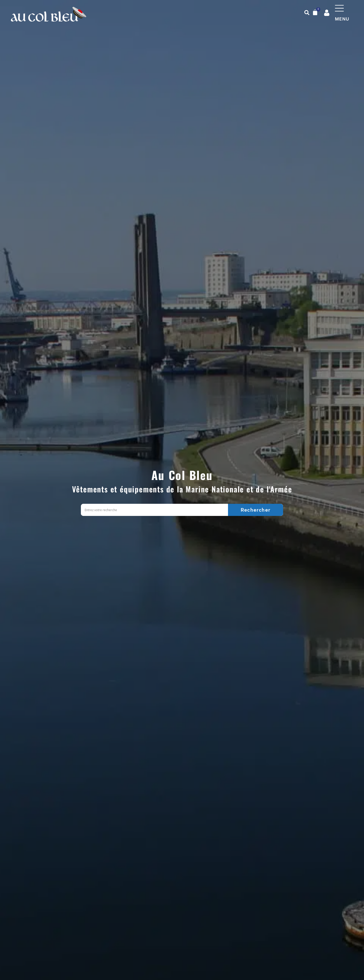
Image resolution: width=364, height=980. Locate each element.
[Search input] (156, 510)
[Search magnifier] (256, 510)
